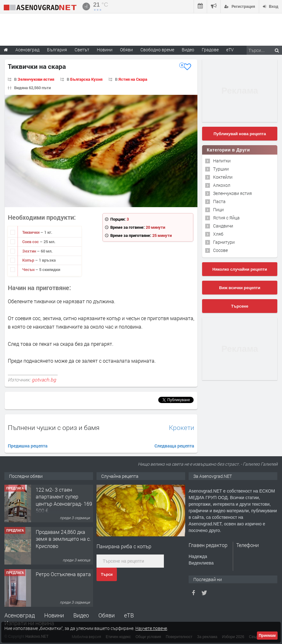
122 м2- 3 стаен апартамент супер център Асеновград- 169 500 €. (64, 500)
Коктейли (223, 177)
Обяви (107, 615)
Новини (105, 50)
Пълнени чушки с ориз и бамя (54, 427)
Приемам (267, 636)
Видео (81, 615)
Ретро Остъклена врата (63, 574)
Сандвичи (223, 226)
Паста (219, 201)
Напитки (222, 161)
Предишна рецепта (28, 446)
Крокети (182, 428)
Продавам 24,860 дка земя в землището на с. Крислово (63, 539)
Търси (107, 575)
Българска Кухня (86, 79)
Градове (210, 50)
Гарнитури (224, 242)
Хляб (218, 234)
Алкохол (222, 185)
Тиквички (31, 232)
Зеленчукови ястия (36, 79)
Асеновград (20, 615)
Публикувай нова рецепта (240, 134)
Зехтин (30, 251)
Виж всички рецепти (240, 288)
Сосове (220, 250)
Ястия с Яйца (226, 218)
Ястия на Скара (133, 79)
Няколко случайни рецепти (240, 269)
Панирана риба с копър (124, 546)
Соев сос (31, 242)
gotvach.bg (44, 380)
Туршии (221, 169)
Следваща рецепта (174, 446)
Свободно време (157, 50)
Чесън (29, 269)
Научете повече (151, 628)
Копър (29, 260)
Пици (218, 210)
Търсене (240, 306)
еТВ (129, 615)
